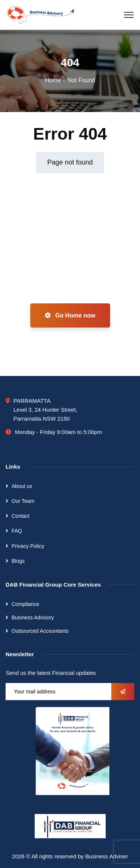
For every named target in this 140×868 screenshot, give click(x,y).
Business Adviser (106, 856)
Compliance (25, 604)
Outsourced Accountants (40, 631)
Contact (21, 516)
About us (22, 486)
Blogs (18, 561)
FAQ (17, 531)
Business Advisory (33, 618)
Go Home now (70, 315)
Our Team (23, 501)
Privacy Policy (28, 546)
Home (53, 80)
